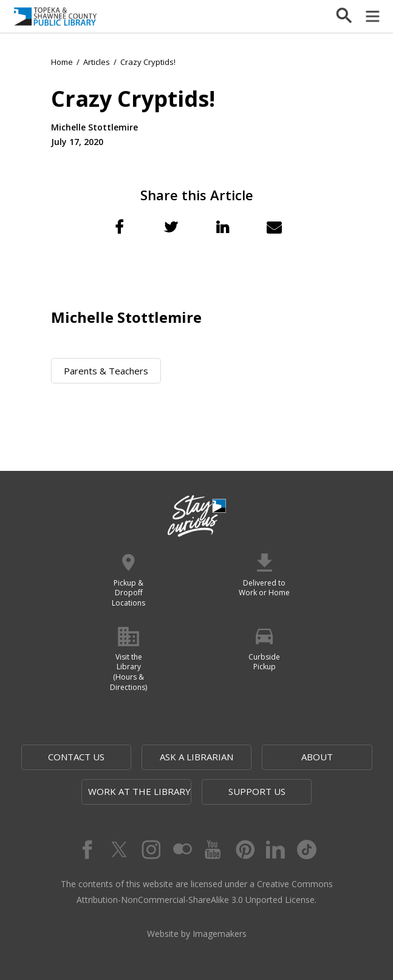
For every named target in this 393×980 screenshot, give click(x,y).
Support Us (257, 791)
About (317, 757)
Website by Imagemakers (197, 934)
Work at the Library (139, 791)
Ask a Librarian (196, 757)
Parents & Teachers (106, 371)
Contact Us (76, 757)
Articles (97, 62)
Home (62, 62)
